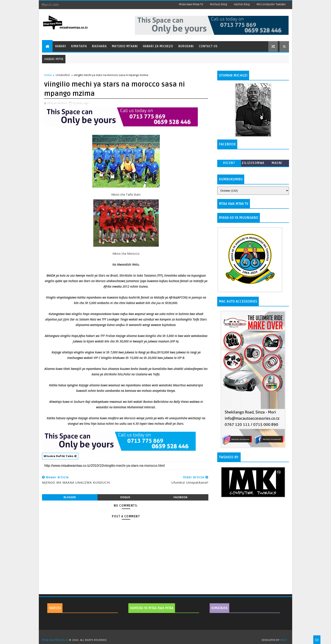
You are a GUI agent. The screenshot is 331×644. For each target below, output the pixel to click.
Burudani (186, 46)
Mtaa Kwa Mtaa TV (191, 4)
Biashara (99, 46)
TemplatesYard (167, 635)
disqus (125, 497)
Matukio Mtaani (125, 46)
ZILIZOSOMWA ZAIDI (253, 164)
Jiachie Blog (242, 4)
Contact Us (208, 46)
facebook (180, 497)
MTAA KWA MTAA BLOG (55, 640)
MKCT (284, 640)
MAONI (277, 163)
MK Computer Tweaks (271, 4)
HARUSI (55, 608)
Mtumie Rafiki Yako (60, 456)
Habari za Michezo (158, 46)
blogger (70, 497)
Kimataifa (79, 46)
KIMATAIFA (219, 608)
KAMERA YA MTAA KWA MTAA (152, 608)
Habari (61, 46)
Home (48, 75)
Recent (229, 163)
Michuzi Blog (218, 4)
